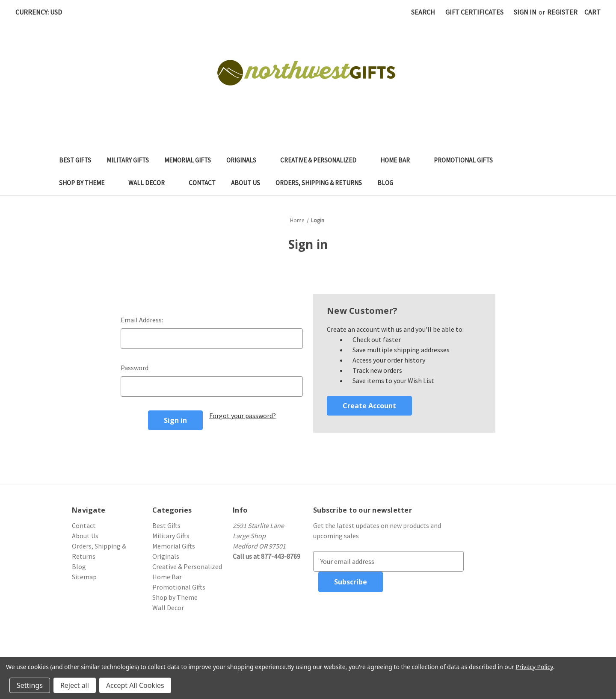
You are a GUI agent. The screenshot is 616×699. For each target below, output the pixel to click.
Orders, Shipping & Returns (319, 183)
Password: (135, 368)
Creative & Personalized (323, 160)
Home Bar (399, 160)
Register (562, 12)
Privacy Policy (535, 667)
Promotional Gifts (468, 160)
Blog (385, 183)
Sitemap (84, 577)
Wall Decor (151, 183)
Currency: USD (42, 12)
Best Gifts (75, 160)
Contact (202, 183)
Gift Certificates (474, 12)
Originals (246, 160)
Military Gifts (128, 160)
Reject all (75, 685)
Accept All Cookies (135, 685)
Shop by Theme (86, 183)
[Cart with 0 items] (592, 12)
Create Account (369, 406)
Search (423, 12)
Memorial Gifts (188, 160)
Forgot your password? (243, 416)
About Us (246, 183)
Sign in (525, 12)
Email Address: (142, 320)
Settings (30, 685)
